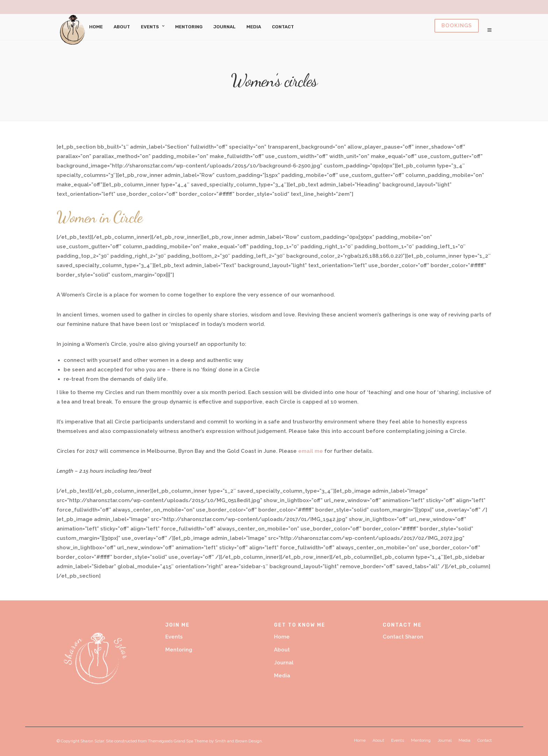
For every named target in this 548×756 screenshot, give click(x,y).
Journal (225, 27)
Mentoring (189, 27)
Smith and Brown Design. (239, 741)
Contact (283, 27)
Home (96, 27)
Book (457, 26)
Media (254, 27)
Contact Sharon (403, 637)
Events (150, 27)
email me (311, 451)
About (122, 27)
